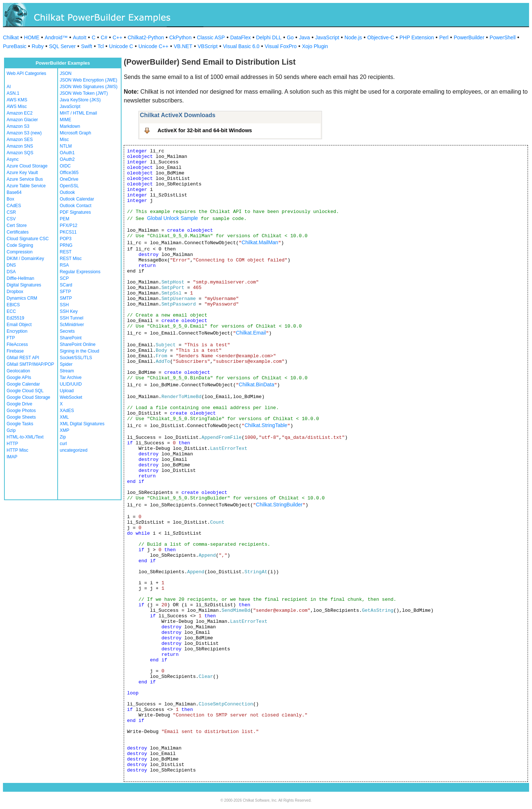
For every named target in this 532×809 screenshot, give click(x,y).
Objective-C (381, 37)
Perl (444, 37)
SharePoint (71, 338)
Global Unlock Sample (173, 218)
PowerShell (503, 37)
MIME (66, 120)
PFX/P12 (69, 225)
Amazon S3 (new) (24, 133)
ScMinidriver (72, 325)
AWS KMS (17, 100)
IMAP (12, 457)
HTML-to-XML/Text (25, 437)
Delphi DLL (269, 37)
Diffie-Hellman (20, 278)
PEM (65, 219)
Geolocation (18, 371)
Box (10, 199)
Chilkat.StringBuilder (279, 505)
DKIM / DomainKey (25, 259)
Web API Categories (26, 73)
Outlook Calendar (77, 199)
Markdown (70, 126)
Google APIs (19, 378)
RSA (64, 265)
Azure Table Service (26, 186)
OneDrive (69, 179)
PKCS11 (68, 232)
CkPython (180, 37)
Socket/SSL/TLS (76, 358)
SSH (64, 305)
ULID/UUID (71, 384)
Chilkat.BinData (256, 384)
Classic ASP (211, 37)
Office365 (69, 173)
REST (66, 252)
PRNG (66, 245)
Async (13, 159)
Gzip (11, 430)
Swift (87, 46)
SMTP (66, 298)
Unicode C (121, 46)
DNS (11, 265)
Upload (67, 391)
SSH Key (69, 311)
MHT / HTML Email (78, 113)
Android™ (56, 37)
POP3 (66, 239)
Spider (66, 364)
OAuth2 (67, 159)
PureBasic (15, 46)
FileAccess (17, 344)
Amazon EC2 (20, 113)
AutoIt (80, 37)
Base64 (14, 192)
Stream (67, 371)
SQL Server (63, 46)
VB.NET (183, 46)
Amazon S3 (18, 126)
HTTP (12, 444)
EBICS (13, 305)
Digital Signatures (24, 285)
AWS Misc (17, 106)
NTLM (66, 146)
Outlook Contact (76, 206)
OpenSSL (69, 186)
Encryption (17, 331)
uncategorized (74, 450)
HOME (32, 37)
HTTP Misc (17, 450)
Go (290, 37)
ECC (11, 311)
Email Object (19, 325)
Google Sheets (21, 417)
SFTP (66, 292)
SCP (64, 278)
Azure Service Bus (25, 179)
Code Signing (20, 245)
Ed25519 (15, 318)
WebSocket (71, 397)
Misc (64, 140)
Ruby (38, 46)
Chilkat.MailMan (260, 242)
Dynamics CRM (22, 298)
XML (64, 417)
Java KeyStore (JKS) (80, 100)
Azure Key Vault (22, 173)
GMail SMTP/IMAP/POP (30, 364)
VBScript (207, 46)
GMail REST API (23, 358)
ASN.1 (13, 93)
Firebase (15, 351)
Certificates (18, 232)
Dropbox (15, 292)
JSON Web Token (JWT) (84, 93)
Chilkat (11, 37)
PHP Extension (417, 37)
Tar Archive (71, 378)
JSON (66, 73)
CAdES (14, 206)
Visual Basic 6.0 (241, 46)
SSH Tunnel (72, 318)
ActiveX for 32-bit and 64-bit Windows (205, 130)
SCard (66, 285)
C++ (117, 37)
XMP (65, 430)
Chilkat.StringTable (266, 425)
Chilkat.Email (251, 333)
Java (304, 37)
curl (63, 444)
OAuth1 (67, 153)
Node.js (353, 37)
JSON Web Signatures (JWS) (89, 87)
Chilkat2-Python (146, 37)
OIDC (65, 166)
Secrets (67, 331)
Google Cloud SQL (25, 391)
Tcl (100, 46)
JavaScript (327, 37)
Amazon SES (20, 140)
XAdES (67, 411)
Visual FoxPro (281, 46)
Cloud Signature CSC (28, 239)
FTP (11, 338)
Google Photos (21, 411)
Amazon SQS (20, 153)
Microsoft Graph (75, 133)
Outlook (67, 192)
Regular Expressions (80, 272)
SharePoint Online (78, 344)
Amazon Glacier (22, 120)
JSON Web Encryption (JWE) (88, 80)
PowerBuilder (469, 37)
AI (9, 87)
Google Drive (19, 404)
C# (104, 37)
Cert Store (17, 225)
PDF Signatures (75, 212)
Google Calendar (23, 384)
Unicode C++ (153, 46)
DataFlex (240, 37)
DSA (11, 272)
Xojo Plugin (315, 46)
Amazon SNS (20, 146)
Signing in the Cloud (79, 351)
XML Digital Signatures (82, 424)
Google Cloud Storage (28, 397)
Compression (20, 252)
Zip (63, 437)
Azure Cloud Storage (27, 166)
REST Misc (71, 259)
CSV (11, 219)
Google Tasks (20, 424)
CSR (11, 212)
